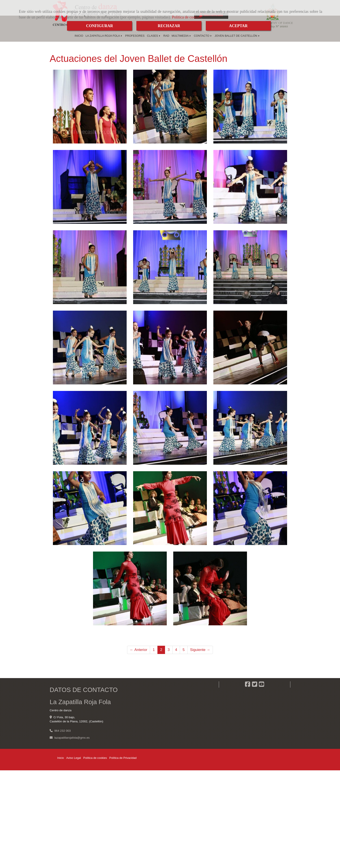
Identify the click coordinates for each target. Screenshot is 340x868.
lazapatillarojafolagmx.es (72, 738)
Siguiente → (200, 650)
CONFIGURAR (100, 26)
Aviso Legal (74, 758)
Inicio (61, 758)
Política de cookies (187, 17)
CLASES (154, 36)
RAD (166, 36)
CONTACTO (203, 36)
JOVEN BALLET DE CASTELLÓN (237, 36)
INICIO (79, 36)
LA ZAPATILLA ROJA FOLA (104, 36)
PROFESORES (135, 36)
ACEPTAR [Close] (238, 26)
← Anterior (139, 650)
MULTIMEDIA (182, 36)
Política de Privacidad (123, 758)
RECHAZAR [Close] (169, 26)
